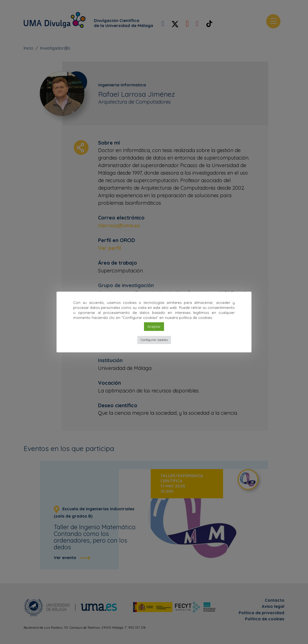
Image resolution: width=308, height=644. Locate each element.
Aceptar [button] (154, 326)
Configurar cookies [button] (154, 340)
